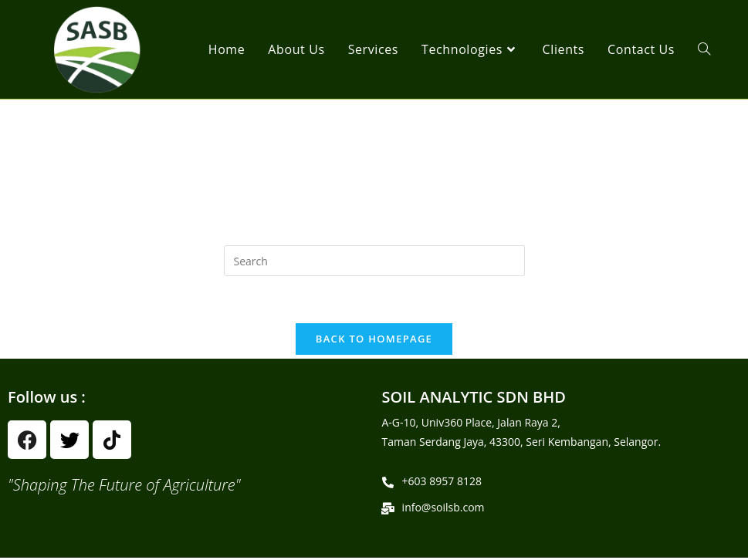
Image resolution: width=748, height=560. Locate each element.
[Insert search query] (374, 261)
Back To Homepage (374, 339)
